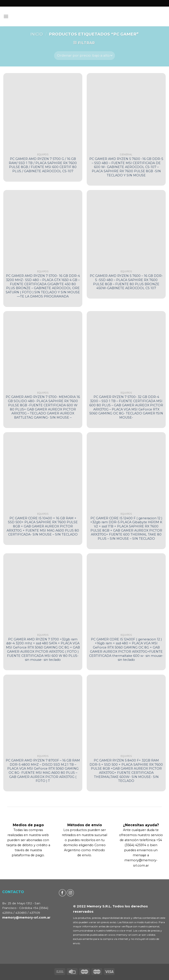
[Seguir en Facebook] (62, 893)
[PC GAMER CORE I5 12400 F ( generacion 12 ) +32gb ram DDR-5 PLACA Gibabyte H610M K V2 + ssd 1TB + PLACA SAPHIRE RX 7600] (126, 472)
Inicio (37, 34)
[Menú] (6, 16)
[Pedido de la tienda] (84, 56)
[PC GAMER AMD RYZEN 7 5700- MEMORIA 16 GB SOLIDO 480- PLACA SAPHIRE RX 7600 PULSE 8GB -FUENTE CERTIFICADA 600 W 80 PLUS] (43, 350)
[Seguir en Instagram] (70, 893)
